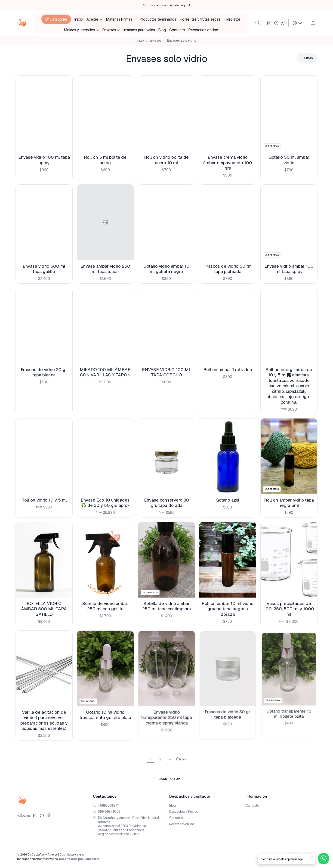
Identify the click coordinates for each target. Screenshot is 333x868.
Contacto (176, 818)
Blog (173, 805)
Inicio (140, 41)
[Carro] (313, 23)
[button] (56, 19)
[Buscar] (258, 23)
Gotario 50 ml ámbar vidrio (289, 160)
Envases (155, 41)
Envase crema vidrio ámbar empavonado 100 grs (228, 163)
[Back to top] (166, 779)
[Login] (298, 23)
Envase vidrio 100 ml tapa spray (44, 160)
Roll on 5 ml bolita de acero (105, 160)
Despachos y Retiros (184, 811)
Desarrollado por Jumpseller (79, 859)
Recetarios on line (182, 824)
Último (181, 759)
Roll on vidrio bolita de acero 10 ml (166, 160)
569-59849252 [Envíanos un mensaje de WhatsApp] (107, 811)
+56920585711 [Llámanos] (106, 805)
